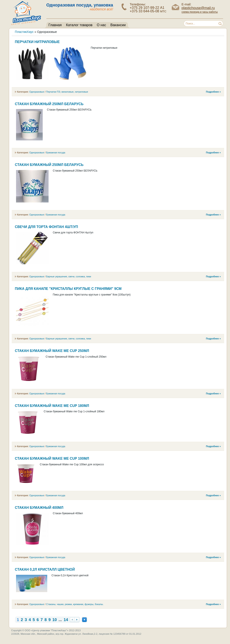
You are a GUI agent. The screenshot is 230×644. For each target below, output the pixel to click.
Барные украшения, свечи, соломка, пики (69, 276)
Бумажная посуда (56, 153)
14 (66, 620)
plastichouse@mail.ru (198, 8)
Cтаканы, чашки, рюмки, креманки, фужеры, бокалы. (75, 604)
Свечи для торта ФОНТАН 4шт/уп (46, 227)
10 (55, 620)
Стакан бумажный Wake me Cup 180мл (52, 406)
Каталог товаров (79, 25)
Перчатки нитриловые (37, 42)
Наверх (84, 620)
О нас (102, 25)
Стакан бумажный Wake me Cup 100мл (52, 459)
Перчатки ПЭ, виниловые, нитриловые (67, 92)
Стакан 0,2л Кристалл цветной (45, 569)
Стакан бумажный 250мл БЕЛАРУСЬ (49, 104)
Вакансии (118, 25)
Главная (55, 25)
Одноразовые (37, 92)
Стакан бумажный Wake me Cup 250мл (52, 351)
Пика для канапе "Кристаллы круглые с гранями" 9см (68, 289)
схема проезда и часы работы (200, 12)
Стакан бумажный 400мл (39, 508)
